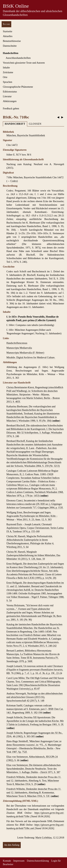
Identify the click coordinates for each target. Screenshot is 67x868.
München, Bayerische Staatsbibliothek (26, 135)
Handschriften (11, 53)
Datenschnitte (10, 46)
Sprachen (8, 82)
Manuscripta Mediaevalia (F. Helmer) (25, 353)
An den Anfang (12, 845)
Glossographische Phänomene (18, 87)
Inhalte (6, 68)
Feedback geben (11, 109)
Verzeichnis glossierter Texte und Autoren (24, 63)
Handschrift (15, 124)
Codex (14, 181)
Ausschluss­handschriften (18, 58)
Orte (5, 77)
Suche (6, 24)
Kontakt (7, 861)
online (56, 421)
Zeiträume (8, 72)
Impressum (19, 861)
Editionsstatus (10, 92)
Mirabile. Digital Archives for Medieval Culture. (31, 358)
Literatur (7, 96)
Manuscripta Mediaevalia (19, 348)
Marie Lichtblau (44, 838)
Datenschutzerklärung (38, 861)
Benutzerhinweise (12, 41)
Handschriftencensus (17, 343)
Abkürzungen (10, 101)
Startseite (8, 31)
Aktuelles (8, 36)
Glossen (35, 124)
